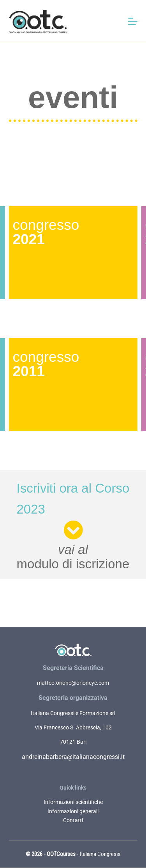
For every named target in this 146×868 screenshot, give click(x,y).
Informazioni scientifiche (73, 802)
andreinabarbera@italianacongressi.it (73, 757)
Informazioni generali (73, 811)
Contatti (73, 820)
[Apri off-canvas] (133, 21)
